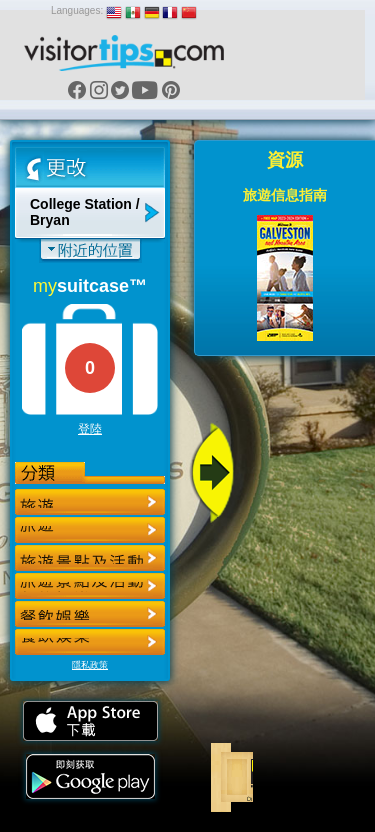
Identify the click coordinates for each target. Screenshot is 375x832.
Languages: (77, 10)
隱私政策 (90, 665)
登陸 (90, 429)
